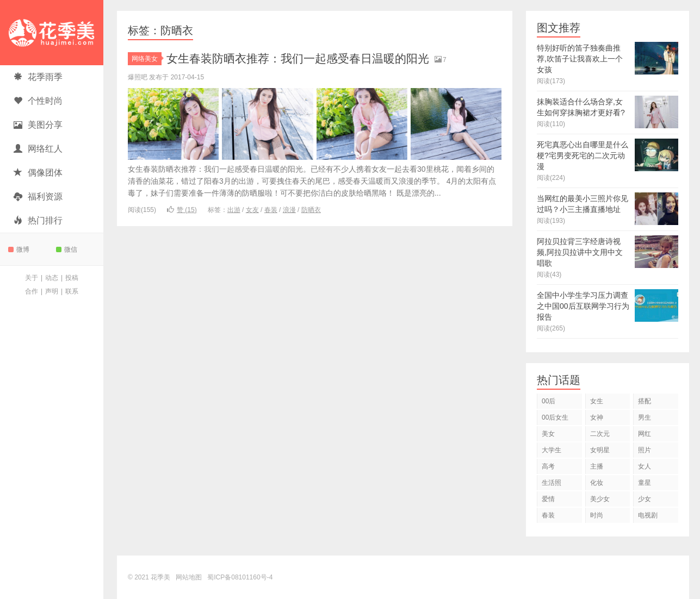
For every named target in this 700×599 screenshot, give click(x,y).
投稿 (72, 278)
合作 (32, 291)
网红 (645, 434)
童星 (645, 483)
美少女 (600, 499)
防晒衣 (311, 210)
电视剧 (648, 515)
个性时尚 (38, 101)
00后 (549, 401)
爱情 (548, 499)
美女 (548, 434)
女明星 (600, 450)
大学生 (552, 450)
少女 (645, 499)
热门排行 (38, 220)
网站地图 (189, 577)
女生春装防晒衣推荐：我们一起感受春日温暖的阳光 (304, 58)
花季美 (52, 33)
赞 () (182, 210)
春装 (271, 210)
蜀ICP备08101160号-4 (240, 577)
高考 (548, 466)
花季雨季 (38, 77)
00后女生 (555, 417)
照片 (645, 450)
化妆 (597, 483)
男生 (645, 417)
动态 (52, 278)
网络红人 (38, 149)
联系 (72, 291)
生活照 (552, 483)
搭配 (645, 401)
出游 (234, 210)
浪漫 (289, 210)
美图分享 (38, 125)
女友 (252, 210)
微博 (19, 249)
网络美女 (147, 59)
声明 (52, 291)
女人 (645, 466)
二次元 (600, 434)
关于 (32, 278)
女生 (597, 401)
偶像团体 (38, 173)
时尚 (597, 515)
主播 (597, 466)
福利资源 (38, 196)
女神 (597, 417)
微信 (67, 249)
